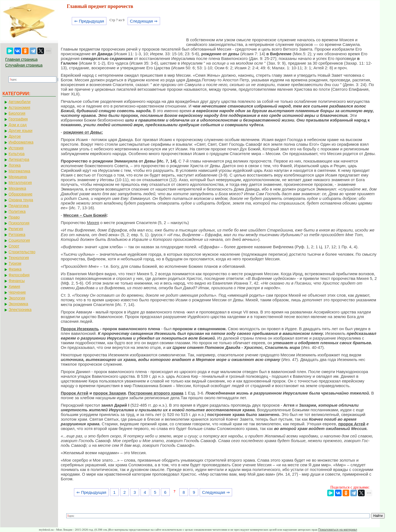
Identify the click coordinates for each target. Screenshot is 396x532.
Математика (19, 171)
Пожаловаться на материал (338, 530)
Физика (15, 269)
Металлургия (20, 183)
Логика (15, 165)
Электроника (20, 310)
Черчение (17, 292)
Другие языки (20, 131)
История (16, 148)
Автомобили (20, 102)
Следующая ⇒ (144, 21)
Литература (19, 159)
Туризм (15, 263)
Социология (19, 240)
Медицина (18, 177)
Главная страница (21, 59)
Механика (17, 188)
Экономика (18, 304)
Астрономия (19, 107)
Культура (16, 154)
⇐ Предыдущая (89, 21)
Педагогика (19, 206)
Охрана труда (21, 200)
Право (14, 217)
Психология (19, 223)
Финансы (17, 281)
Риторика (17, 235)
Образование (20, 194)
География (18, 119)
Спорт (14, 246)
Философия (19, 275)
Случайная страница (24, 65)
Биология (17, 113)
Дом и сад (18, 125)
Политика (17, 211)
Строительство (22, 252)
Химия (14, 286)
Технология (19, 258)
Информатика (21, 142)
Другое (15, 136)
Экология (17, 298)
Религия (16, 229)
